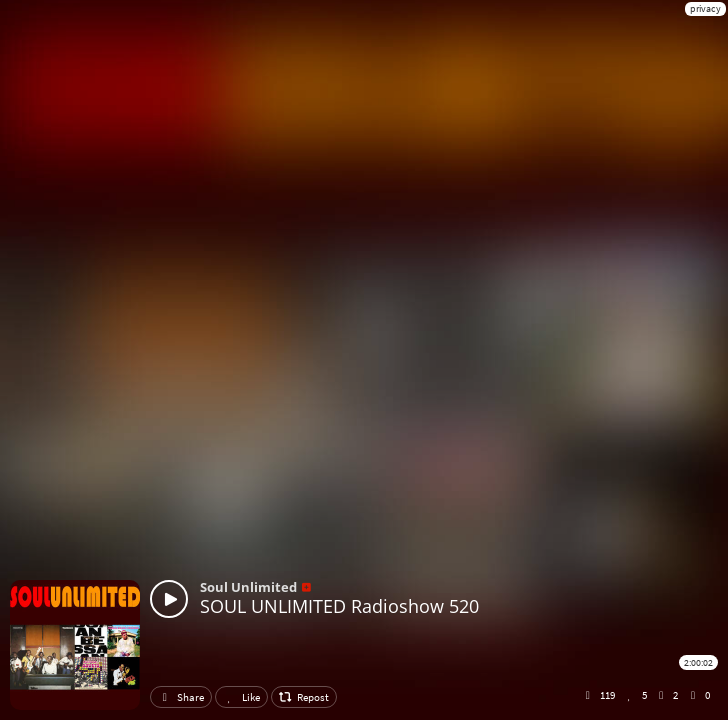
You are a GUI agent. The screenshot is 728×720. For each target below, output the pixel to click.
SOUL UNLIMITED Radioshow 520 (339, 606)
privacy (705, 8)
